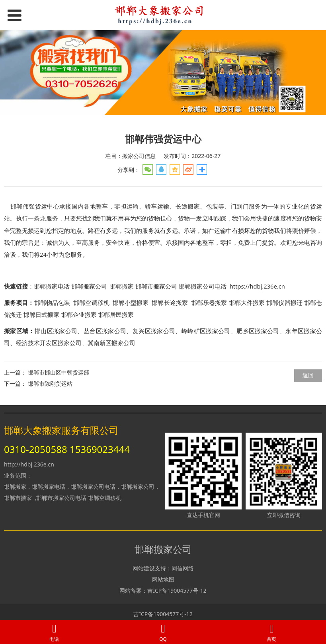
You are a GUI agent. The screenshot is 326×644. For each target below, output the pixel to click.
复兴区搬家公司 (154, 331)
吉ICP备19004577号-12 (177, 590)
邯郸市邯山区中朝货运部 (59, 372)
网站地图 (163, 579)
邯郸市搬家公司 (156, 286)
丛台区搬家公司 (105, 331)
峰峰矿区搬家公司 (206, 331)
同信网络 (183, 568)
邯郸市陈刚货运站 (50, 383)
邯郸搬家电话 (52, 286)
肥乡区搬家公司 (258, 331)
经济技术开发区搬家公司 (49, 343)
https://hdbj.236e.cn (257, 286)
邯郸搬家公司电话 (203, 286)
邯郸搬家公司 (89, 286)
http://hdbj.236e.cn (29, 464)
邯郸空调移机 (105, 498)
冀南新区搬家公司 (111, 343)
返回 (308, 375)
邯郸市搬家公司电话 (61, 498)
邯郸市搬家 (18, 498)
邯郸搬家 (122, 286)
